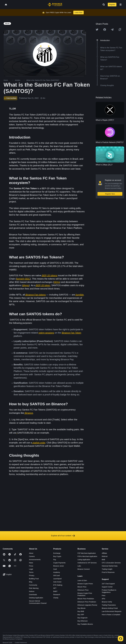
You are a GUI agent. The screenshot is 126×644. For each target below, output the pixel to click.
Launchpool (57, 579)
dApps (26, 285)
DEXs (57, 282)
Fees (103, 595)
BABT (55, 591)
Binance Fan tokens (36, 295)
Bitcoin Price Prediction (86, 599)
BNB (103, 560)
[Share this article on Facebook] (105, 30)
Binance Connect (84, 569)
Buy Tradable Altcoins (85, 624)
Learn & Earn (82, 580)
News (31, 563)
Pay (55, 560)
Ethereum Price (83, 590)
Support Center (107, 587)
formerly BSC (23, 279)
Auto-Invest (57, 582)
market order (39, 443)
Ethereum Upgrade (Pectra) (87, 605)
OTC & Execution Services (111, 563)
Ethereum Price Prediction (87, 602)
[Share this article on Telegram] (112, 30)
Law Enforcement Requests (112, 611)
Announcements (35, 560)
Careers (32, 556)
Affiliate (104, 553)
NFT (55, 588)
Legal (31, 569)
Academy (57, 572)
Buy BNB (81, 611)
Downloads (33, 595)
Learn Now (79, 13)
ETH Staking (58, 585)
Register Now (110, 194)
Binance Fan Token (71, 333)
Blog (31, 582)
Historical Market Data (110, 566)
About (31, 553)
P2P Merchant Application (87, 553)
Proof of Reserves (108, 572)
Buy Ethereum (83, 621)
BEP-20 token (43, 285)
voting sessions (46, 333)
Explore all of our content (63, 536)
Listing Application (84, 560)
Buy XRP (81, 615)
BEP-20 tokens (50, 275)
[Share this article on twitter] (97, 30)
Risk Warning (34, 588)
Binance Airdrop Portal (110, 608)
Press (31, 566)
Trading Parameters (109, 605)
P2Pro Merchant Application (87, 556)
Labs (79, 566)
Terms (31, 572)
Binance (29, 413)
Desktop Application (36, 598)
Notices (32, 591)
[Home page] (55, 5)
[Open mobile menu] (121, 5)
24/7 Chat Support (108, 584)
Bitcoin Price (82, 587)
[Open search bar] (103, 5)
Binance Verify (107, 602)
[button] (121, 5)
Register (112, 5)
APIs (103, 599)
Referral (105, 556)
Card (55, 569)
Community (33, 585)
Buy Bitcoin (82, 608)
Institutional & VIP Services (87, 563)
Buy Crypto (57, 556)
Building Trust (34, 579)
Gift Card (56, 575)
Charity (56, 598)
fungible (80, 295)
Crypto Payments (59, 563)
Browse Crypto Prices (85, 584)
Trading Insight (107, 569)
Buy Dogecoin (82, 618)
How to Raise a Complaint (111, 615)
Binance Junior (59, 566)
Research (57, 595)
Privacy (32, 575)
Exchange (57, 553)
